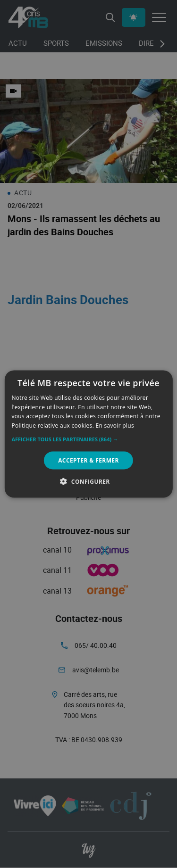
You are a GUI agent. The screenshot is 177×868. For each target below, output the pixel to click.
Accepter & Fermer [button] (88, 460)
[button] (88, 439)
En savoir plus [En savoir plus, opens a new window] (115, 426)
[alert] (88, 434)
